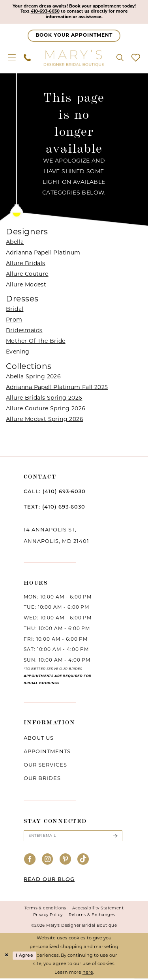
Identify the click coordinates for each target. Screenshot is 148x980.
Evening (18, 353)
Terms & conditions (45, 910)
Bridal (15, 310)
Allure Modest (26, 286)
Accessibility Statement (98, 910)
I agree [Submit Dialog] (25, 957)
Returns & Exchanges (92, 916)
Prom (14, 321)
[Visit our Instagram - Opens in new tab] (48, 862)
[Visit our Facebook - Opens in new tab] (30, 862)
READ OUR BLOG (49, 881)
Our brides (42, 780)
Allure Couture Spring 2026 (46, 410)
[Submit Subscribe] (115, 837)
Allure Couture (27, 275)
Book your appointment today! (104, 7)
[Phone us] (27, 58)
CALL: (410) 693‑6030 (55, 493)
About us (39, 740)
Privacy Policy (48, 916)
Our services (45, 766)
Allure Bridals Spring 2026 (44, 399)
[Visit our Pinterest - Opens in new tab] (66, 862)
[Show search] (120, 58)
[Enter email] (73, 837)
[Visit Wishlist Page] (136, 58)
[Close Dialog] (7, 957)
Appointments (47, 753)
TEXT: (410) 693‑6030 (54, 508)
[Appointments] (74, 36)
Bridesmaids (24, 332)
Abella (15, 243)
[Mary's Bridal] (74, 58)
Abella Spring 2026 (33, 378)
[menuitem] (12, 58)
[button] (12, 58)
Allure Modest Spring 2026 (45, 420)
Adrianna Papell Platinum (43, 254)
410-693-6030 (44, 12)
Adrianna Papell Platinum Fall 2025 (57, 388)
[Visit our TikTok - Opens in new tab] (83, 862)
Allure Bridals (26, 265)
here (88, 974)
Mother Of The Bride (36, 342)
